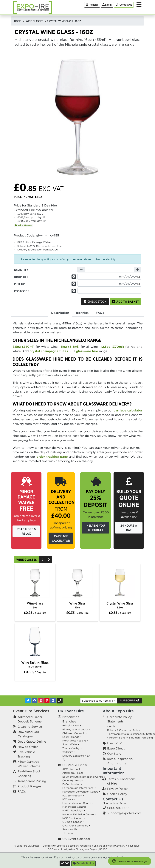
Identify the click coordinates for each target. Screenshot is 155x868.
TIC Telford (69, 833)
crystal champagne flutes (49, 351)
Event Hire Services (31, 711)
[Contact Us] (124, 5)
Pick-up (19, 284)
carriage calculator (128, 410)
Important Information (114, 771)
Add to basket (125, 302)
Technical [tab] (82, 313)
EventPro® (114, 743)
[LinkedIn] (53, 701)
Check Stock (95, 302)
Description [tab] (60, 313)
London (84, 729)
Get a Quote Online (32, 741)
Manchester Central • (75, 807)
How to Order (28, 747)
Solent (82, 741)
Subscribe (129, 700)
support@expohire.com (124, 813)
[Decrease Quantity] (81, 270)
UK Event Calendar (76, 839)
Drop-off (21, 277)
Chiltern (67, 733)
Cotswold (80, 733)
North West (69, 741)
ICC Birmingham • (73, 796)
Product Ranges (29, 786)
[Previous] (42, 560)
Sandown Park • (72, 829)
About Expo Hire (118, 711)
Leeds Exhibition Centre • (78, 803)
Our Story (114, 754)
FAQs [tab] (100, 313)
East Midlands (71, 737)
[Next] (49, 560)
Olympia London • (73, 822)
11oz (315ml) (70, 347)
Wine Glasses (24, 225)
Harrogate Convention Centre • (81, 792)
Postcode (22, 291)
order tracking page (52, 457)
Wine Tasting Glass (35, 664)
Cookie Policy (117, 794)
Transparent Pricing (32, 781)
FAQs (22, 791)
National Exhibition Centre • (79, 814)
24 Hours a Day (129, 528)
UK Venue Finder (75, 765)
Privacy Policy (117, 789)
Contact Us (113, 799)
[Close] (65, 863)
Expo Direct (116, 748)
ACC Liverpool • (72, 769)
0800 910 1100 (118, 808)
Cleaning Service (30, 727)
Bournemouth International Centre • (84, 777)
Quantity (21, 270)
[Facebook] (35, 701)
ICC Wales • (69, 799)
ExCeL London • (72, 784)
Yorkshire (68, 752)
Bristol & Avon (71, 726)
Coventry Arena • (73, 781)
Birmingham (70, 729)
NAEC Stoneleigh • (74, 811)
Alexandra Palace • (74, 773)
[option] (35, 583)
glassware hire (87, 351)
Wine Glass (35, 605)
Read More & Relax (26, 531)
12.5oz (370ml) (113, 347)
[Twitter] (28, 701)
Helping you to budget (96, 528)
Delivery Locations (73, 756)
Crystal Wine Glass (120, 605)
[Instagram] (41, 701)
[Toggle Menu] (139, 5)
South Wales (70, 744)
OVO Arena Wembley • (76, 826)
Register (92, 5)
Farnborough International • (79, 788)
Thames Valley (71, 748)
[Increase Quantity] (137, 270)
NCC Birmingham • (74, 818)
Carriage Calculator (61, 538)
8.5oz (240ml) (24, 347)
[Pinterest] (47, 701)
